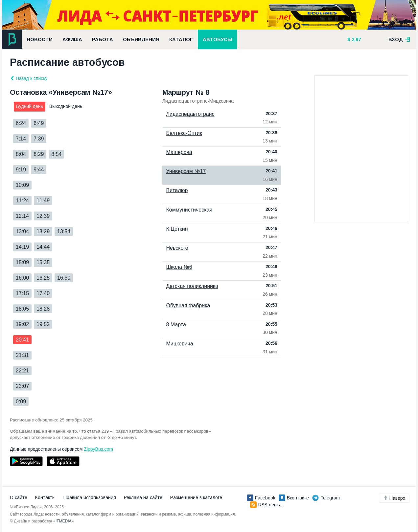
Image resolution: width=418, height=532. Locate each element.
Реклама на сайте (143, 497)
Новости (40, 39)
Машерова (179, 152)
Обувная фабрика (188, 305)
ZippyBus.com (98, 449)
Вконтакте (294, 498)
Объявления (141, 39)
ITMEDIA (64, 521)
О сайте (19, 497)
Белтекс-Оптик (184, 133)
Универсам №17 (186, 171)
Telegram (326, 498)
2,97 (356, 39)
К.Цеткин (177, 229)
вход (399, 39)
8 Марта (176, 325)
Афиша (72, 39)
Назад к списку (29, 78)
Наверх (394, 498)
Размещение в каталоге (196, 497)
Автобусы (217, 39)
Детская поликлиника (192, 286)
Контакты (45, 497)
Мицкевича (180, 344)
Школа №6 (179, 267)
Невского (177, 248)
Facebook (261, 498)
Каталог (181, 39)
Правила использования (90, 497)
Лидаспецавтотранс (190, 114)
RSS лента (266, 505)
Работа (103, 39)
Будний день (30, 106)
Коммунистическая (189, 210)
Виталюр (177, 190)
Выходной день (66, 106)
